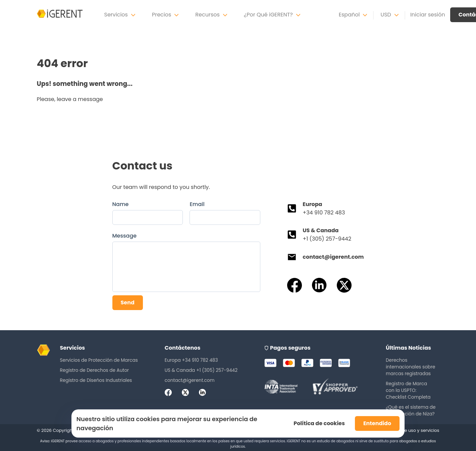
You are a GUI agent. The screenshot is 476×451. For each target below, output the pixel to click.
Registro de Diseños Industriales (96, 380)
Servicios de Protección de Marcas (99, 360)
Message (125, 236)
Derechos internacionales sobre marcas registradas (411, 367)
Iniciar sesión (428, 15)
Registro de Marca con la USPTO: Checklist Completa (408, 390)
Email (197, 204)
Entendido (377, 423)
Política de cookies (319, 423)
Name (121, 204)
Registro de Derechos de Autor (95, 370)
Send (128, 303)
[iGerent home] (60, 15)
